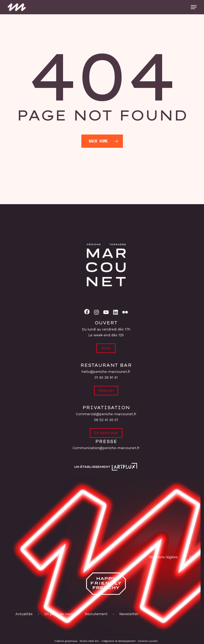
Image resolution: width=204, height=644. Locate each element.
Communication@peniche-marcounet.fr (106, 448)
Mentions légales (163, 557)
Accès (106, 348)
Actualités (24, 614)
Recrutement (96, 614)
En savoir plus (106, 433)
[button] (194, 7)
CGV (193, 557)
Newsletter (129, 614)
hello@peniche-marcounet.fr (106, 372)
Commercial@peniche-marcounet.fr (106, 414)
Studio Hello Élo (89, 641)
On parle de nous (58, 614)
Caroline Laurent (148, 641)
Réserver (106, 390)
